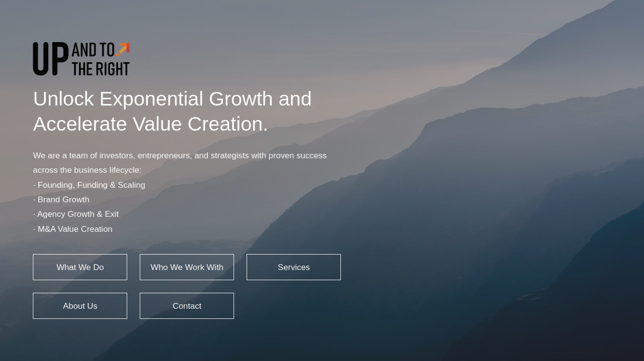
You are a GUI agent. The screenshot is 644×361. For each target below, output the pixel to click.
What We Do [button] (80, 267)
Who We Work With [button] (186, 267)
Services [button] (293, 267)
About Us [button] (80, 306)
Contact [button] (187, 306)
